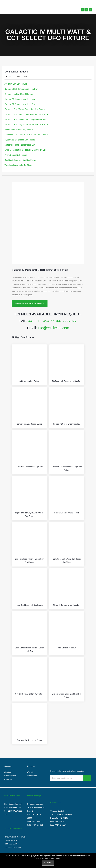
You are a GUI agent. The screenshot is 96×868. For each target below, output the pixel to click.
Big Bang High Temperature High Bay (21, 89)
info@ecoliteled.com (53, 328)
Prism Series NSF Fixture (16, 155)
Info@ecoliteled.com (13, 807)
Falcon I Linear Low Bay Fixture (19, 130)
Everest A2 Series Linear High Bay (20, 104)
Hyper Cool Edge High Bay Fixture (20, 140)
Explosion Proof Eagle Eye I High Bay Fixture (25, 109)
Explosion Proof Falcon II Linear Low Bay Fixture (26, 114)
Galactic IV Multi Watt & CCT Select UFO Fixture (26, 135)
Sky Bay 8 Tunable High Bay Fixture (20, 160)
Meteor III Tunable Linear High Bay (20, 145)
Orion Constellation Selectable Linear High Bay (25, 150)
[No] (93, 860)
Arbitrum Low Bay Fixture (16, 84)
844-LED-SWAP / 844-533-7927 (51, 321)
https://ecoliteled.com (13, 804)
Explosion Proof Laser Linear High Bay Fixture (25, 119)
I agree (48, 863)
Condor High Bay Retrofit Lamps (19, 94)
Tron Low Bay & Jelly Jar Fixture (19, 165)
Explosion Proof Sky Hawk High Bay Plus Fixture (26, 124)
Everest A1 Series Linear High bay (20, 99)
